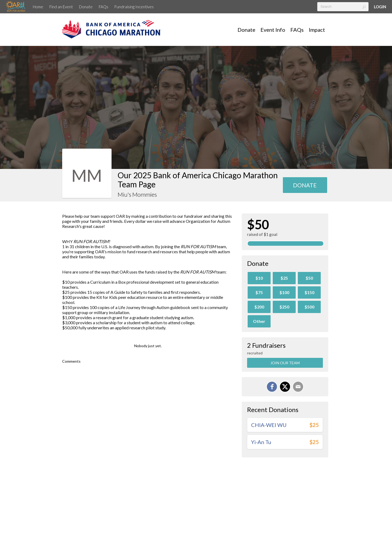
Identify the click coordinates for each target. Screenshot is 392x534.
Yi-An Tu (261, 442)
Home (38, 7)
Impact (317, 30)
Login (380, 7)
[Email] (298, 387)
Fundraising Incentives (134, 7)
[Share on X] (285, 387)
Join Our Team (285, 363)
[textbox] (343, 7)
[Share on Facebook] (272, 387)
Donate (86, 7)
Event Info (273, 30)
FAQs (104, 7)
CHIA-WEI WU (269, 425)
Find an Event (61, 7)
